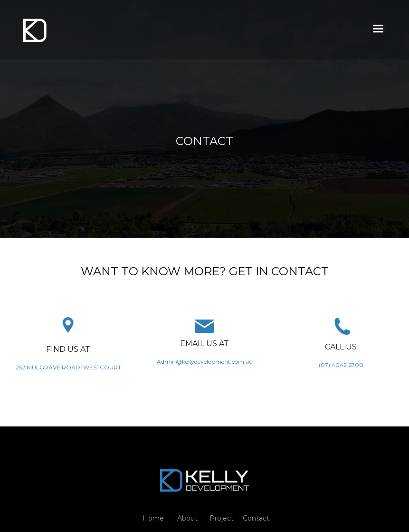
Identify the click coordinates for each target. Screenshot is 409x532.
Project (222, 518)
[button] (378, 29)
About (187, 518)
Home (153, 518)
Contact (256, 518)
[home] (35, 30)
